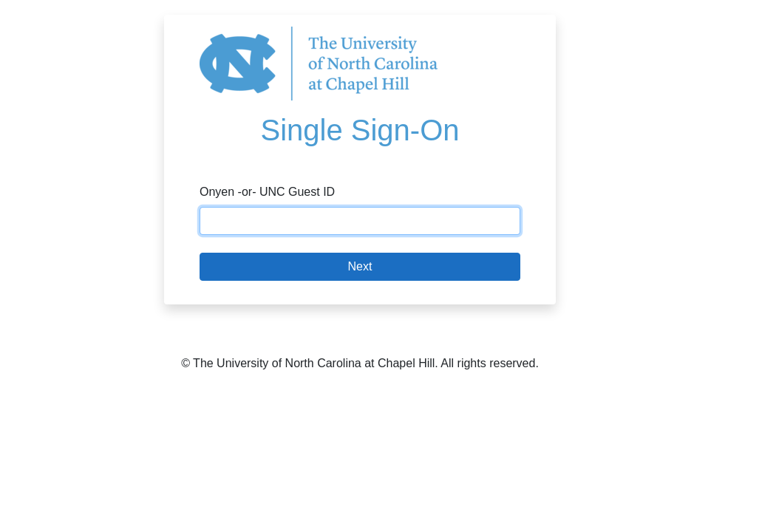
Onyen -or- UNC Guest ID (267, 192)
